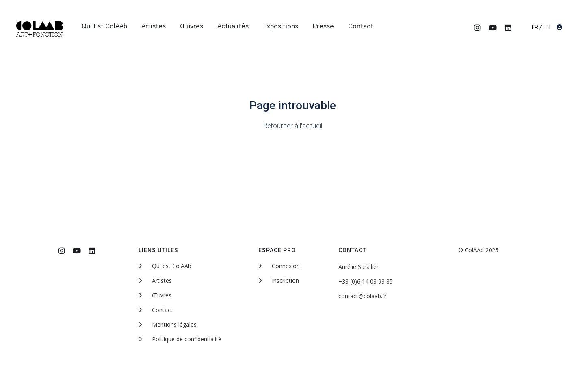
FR (535, 27)
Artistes (154, 26)
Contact (361, 26)
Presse (323, 26)
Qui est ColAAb (104, 26)
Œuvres (192, 26)
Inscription (279, 280)
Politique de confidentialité (180, 339)
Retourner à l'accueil (293, 126)
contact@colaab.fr (362, 296)
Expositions (281, 26)
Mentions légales (168, 324)
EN (547, 27)
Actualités (233, 26)
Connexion (279, 266)
